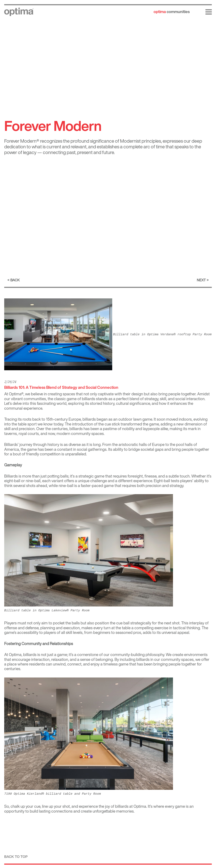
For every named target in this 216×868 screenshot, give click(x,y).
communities (172, 12)
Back (15, 280)
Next (201, 280)
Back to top (16, 857)
